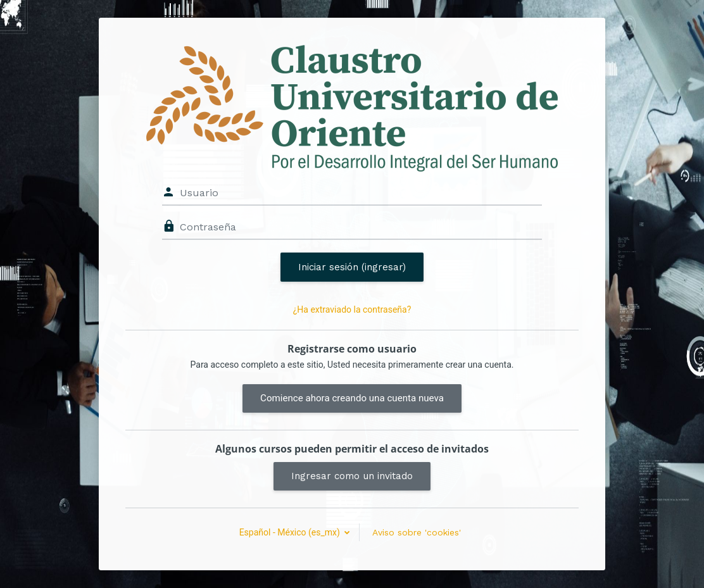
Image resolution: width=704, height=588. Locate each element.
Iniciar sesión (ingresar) (352, 267)
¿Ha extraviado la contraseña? (352, 310)
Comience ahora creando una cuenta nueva (352, 398)
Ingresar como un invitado (352, 476)
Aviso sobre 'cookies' (417, 532)
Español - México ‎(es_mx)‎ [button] (291, 532)
